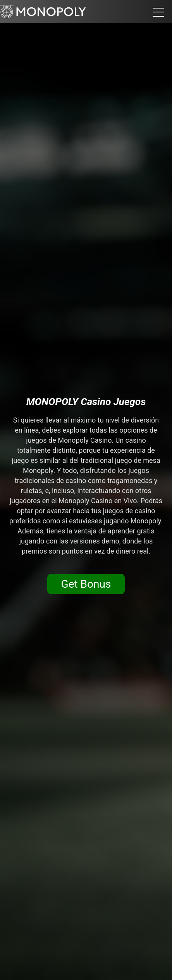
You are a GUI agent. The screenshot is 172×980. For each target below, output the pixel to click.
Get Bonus (86, 584)
